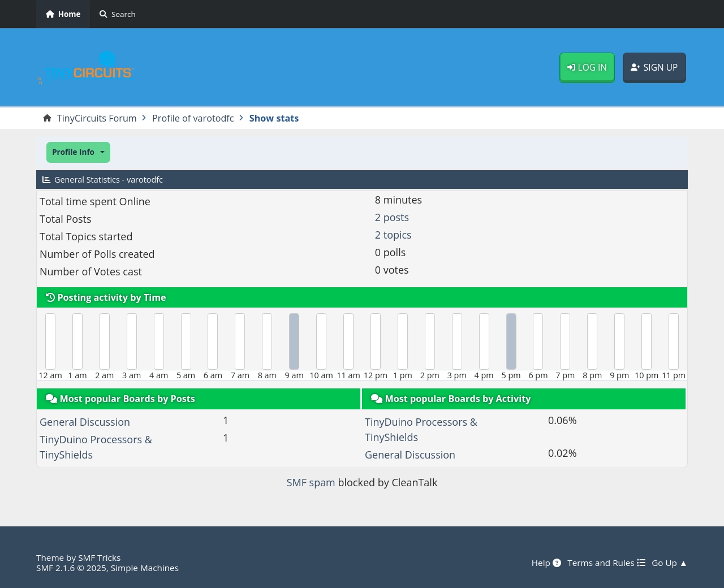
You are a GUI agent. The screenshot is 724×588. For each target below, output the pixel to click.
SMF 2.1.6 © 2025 (71, 568)
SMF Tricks (99, 557)
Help (546, 563)
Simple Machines (145, 568)
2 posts (392, 217)
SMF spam (311, 482)
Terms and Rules (606, 563)
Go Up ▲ (670, 563)
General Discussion (85, 422)
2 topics (393, 235)
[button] (78, 152)
